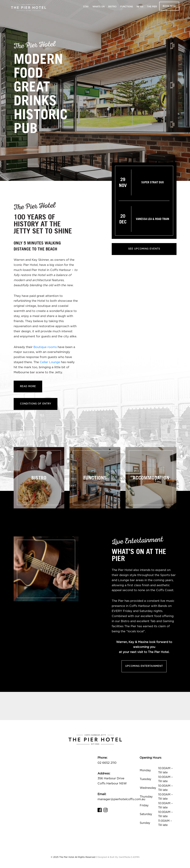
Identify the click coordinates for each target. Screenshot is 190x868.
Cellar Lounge (50, 362)
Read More (28, 387)
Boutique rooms (45, 347)
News (140, 7)
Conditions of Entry (36, 404)
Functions (127, 7)
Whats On (99, 7)
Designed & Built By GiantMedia (114, 857)
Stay (86, 7)
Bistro (112, 7)
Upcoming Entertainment (144, 666)
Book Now (169, 6)
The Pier (152, 7)
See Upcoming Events (144, 249)
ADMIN (136, 857)
